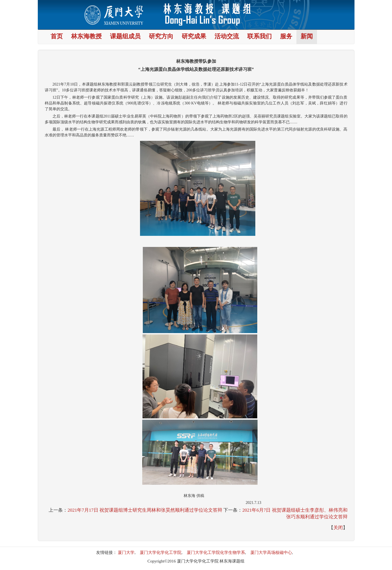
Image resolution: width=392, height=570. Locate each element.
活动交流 (227, 37)
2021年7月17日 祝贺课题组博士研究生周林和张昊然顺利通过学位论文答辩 (145, 510)
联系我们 (259, 37)
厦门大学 (126, 552)
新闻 (307, 37)
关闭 (338, 528)
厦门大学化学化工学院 (161, 552)
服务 (286, 37)
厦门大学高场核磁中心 (271, 552)
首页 (57, 37)
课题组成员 (125, 37)
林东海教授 (86, 37)
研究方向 (161, 37)
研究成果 (194, 37)
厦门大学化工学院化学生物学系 (216, 552)
